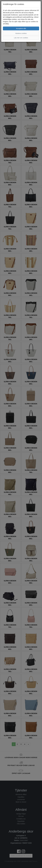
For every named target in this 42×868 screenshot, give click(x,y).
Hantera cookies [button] (21, 33)
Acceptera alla (21, 28)
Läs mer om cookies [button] (21, 38)
